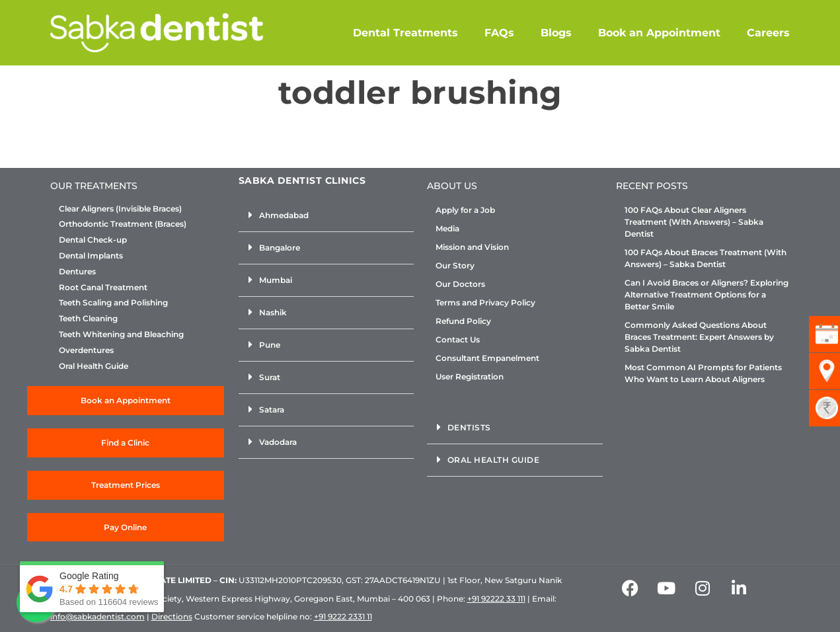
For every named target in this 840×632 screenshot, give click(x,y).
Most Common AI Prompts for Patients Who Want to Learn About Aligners (703, 373)
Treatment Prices (126, 485)
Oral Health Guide (94, 366)
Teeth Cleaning (88, 319)
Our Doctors (460, 284)
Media (447, 228)
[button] (326, 216)
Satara (272, 410)
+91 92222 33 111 (496, 599)
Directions (172, 616)
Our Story (455, 265)
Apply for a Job (465, 210)
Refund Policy (463, 321)
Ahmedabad (284, 215)
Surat (270, 377)
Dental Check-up (93, 240)
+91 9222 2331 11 (343, 616)
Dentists (469, 427)
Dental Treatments (405, 33)
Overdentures (86, 350)
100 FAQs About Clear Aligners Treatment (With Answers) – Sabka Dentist (694, 222)
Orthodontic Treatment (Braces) (123, 224)
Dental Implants (91, 256)
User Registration (470, 376)
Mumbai (276, 280)
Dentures (77, 272)
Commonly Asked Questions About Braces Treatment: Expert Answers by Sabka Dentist (699, 337)
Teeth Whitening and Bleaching (121, 335)
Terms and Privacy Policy (485, 302)
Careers (768, 33)
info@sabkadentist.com (97, 616)
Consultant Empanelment (487, 358)
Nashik (273, 312)
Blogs (556, 33)
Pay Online (125, 527)
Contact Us (458, 339)
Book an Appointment (659, 33)
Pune (270, 345)
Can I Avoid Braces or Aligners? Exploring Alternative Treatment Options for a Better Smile (706, 295)
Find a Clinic (125, 443)
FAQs (499, 33)
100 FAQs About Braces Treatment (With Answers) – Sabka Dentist (706, 258)
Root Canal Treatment (103, 288)
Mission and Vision (472, 247)
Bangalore (280, 248)
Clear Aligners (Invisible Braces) (120, 209)
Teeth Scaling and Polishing (113, 303)
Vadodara (278, 442)
